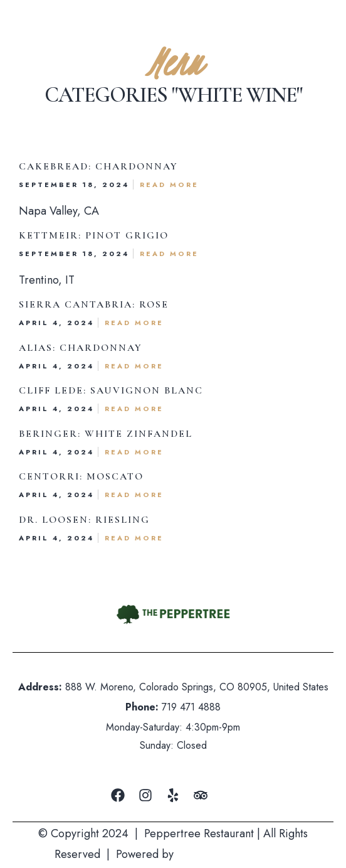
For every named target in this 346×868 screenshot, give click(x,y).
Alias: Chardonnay (81, 348)
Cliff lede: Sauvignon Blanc (111, 390)
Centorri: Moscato (81, 476)
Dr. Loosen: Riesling (84, 520)
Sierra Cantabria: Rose (94, 304)
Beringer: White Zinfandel (106, 434)
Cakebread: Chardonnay (98, 166)
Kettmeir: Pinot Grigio (94, 235)
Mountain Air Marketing (234, 854)
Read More (169, 185)
